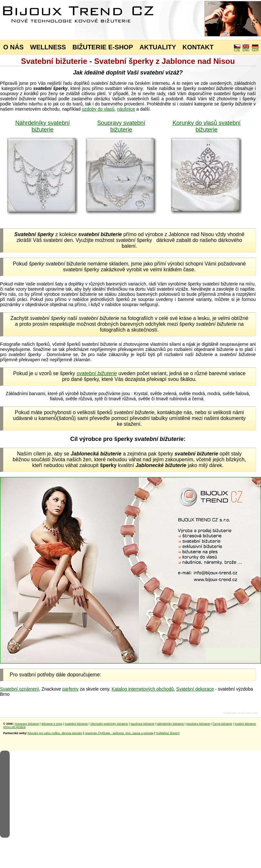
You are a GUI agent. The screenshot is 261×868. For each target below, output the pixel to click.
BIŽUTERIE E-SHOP (103, 47)
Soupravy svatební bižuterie (121, 126)
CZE (237, 49)
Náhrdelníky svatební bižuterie (42, 126)
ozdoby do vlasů (98, 109)
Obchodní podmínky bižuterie (109, 724)
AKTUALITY (158, 47)
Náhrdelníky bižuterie (170, 724)
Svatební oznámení (20, 689)
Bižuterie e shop (52, 724)
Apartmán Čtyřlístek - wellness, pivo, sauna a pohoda (119, 733)
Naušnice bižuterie (142, 724)
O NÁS (13, 47)
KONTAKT (198, 47)
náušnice (126, 109)
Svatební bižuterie (76, 724)
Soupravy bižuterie (27, 724)
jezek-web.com (248, 713)
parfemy (70, 689)
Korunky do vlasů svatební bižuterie (207, 126)
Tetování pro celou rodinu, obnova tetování (55, 733)
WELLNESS (48, 47)
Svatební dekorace (195, 689)
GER (255, 49)
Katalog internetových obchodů (143, 689)
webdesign (230, 713)
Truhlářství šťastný (167, 733)
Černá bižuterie (222, 724)
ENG (246, 49)
